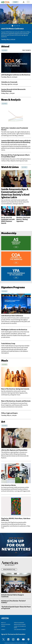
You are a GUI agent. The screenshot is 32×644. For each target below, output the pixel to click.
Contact (3, 630)
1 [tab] (12, 26)
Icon (24, 2)
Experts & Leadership (19, 623)
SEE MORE (4, 104)
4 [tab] (18, 25)
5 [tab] (19, 25)
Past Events (27, 50)
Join (16, 247)
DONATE (15, 2)
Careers (3, 626)
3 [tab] (16, 25)
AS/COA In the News (6, 624)
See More (4, 50)
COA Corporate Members (20, 630)
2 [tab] (14, 25)
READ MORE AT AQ (9, 569)
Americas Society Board (20, 624)
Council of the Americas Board (20, 627)
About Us (3, 623)
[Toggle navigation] (28, 2)
